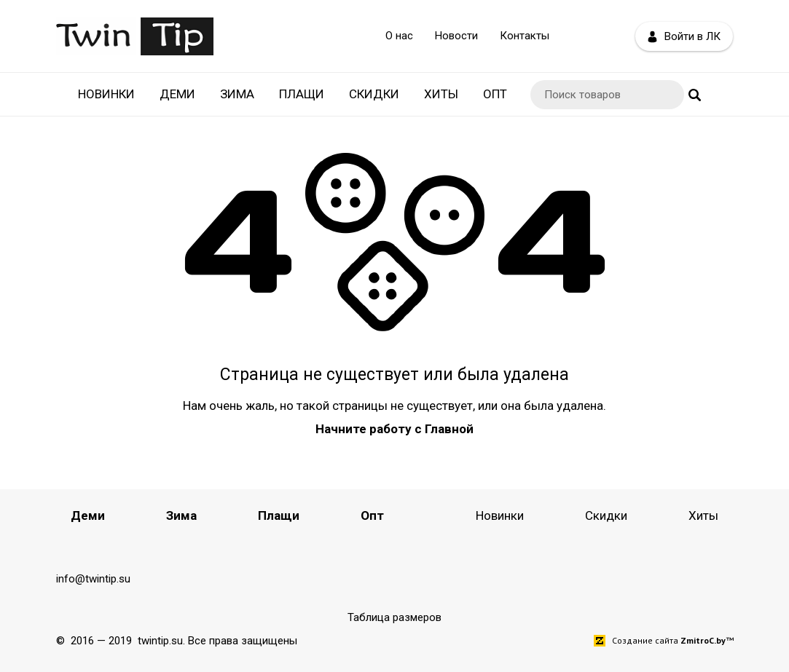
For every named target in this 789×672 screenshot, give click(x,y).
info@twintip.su (93, 579)
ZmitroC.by (703, 640)
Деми (177, 94)
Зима (237, 94)
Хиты (441, 94)
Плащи (302, 94)
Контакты (525, 36)
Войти (684, 37)
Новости (456, 36)
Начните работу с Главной (394, 429)
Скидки (374, 94)
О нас (399, 36)
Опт (495, 94)
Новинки (106, 94)
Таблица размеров (394, 617)
